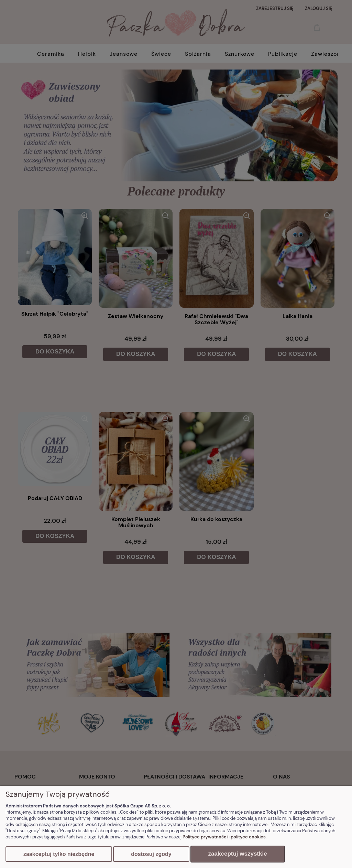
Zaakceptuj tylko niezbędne (59, 854)
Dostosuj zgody (151, 854)
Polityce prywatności (205, 837)
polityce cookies (248, 837)
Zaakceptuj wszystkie (238, 854)
